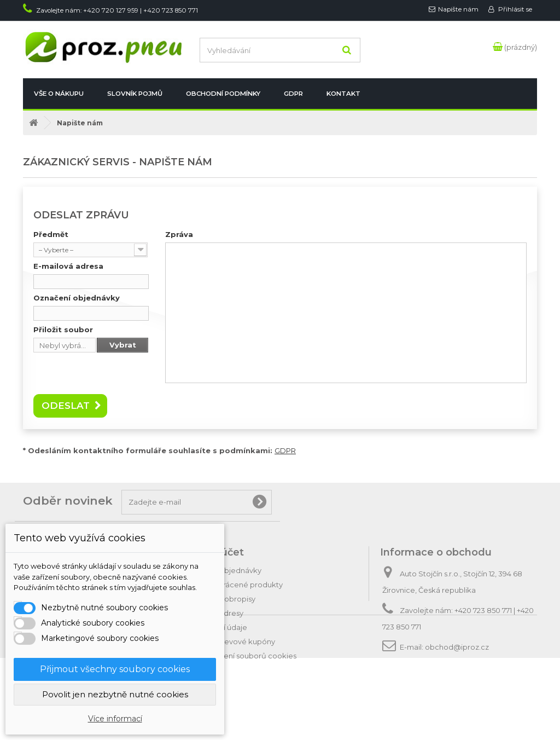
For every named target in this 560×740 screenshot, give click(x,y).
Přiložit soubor (63, 329)
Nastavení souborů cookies (248, 656)
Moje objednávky (231, 570)
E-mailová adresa (68, 266)
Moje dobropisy (227, 599)
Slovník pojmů (135, 94)
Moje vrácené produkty (241, 585)
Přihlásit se (514, 9)
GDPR (293, 94)
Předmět (51, 234)
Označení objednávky (77, 298)
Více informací (115, 719)
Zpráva (179, 234)
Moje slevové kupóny (237, 641)
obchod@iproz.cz (457, 647)
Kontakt (343, 94)
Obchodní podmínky (223, 94)
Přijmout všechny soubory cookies (115, 669)
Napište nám (458, 9)
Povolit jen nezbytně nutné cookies (115, 694)
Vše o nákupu (59, 94)
